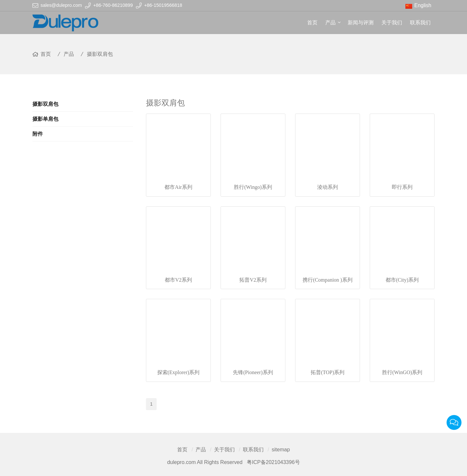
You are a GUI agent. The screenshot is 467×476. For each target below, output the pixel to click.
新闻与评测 (361, 23)
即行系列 (402, 187)
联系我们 (420, 23)
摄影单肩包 (45, 119)
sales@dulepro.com (61, 5)
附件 (38, 134)
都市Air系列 (178, 187)
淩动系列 (328, 187)
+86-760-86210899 (113, 5)
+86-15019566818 (163, 5)
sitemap (281, 450)
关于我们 (392, 23)
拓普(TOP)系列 (328, 372)
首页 (312, 23)
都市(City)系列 (402, 280)
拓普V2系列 (253, 280)
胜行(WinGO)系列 (402, 372)
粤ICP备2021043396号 (273, 462)
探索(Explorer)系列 (179, 372)
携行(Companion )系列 (327, 280)
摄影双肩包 (100, 54)
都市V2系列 (178, 280)
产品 (330, 23)
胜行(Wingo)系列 (253, 187)
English (423, 5)
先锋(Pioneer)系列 (253, 372)
